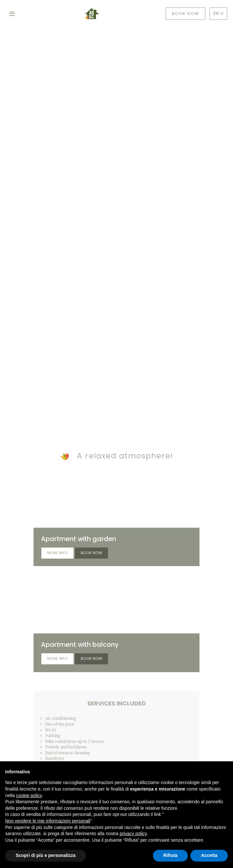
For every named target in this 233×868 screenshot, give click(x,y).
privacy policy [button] (133, 834)
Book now (185, 14)
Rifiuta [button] (171, 855)
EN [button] (219, 14)
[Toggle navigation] (12, 14)
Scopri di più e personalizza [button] (46, 855)
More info (57, 553)
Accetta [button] (209, 855)
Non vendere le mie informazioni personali (48, 821)
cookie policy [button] (29, 795)
